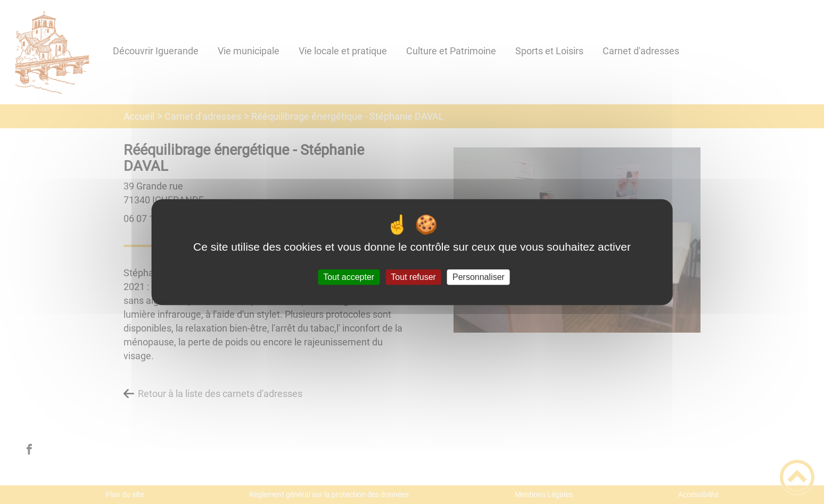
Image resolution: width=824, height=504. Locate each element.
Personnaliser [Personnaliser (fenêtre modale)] (479, 277)
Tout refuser (413, 277)
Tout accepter (349, 277)
